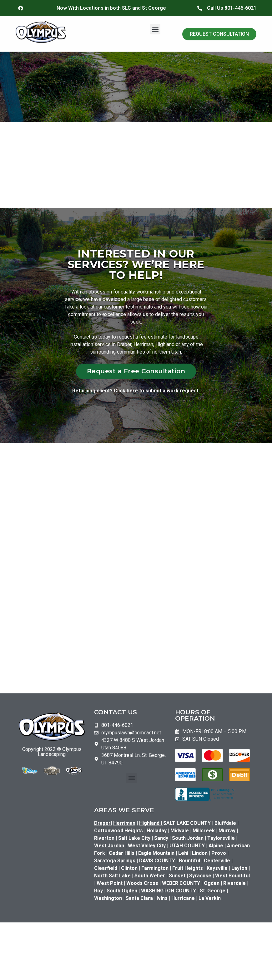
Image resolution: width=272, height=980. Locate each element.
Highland (151, 823)
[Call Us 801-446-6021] (200, 8)
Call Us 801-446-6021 (232, 8)
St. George (213, 891)
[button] (155, 29)
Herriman (124, 823)
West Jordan (109, 846)
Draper (102, 823)
